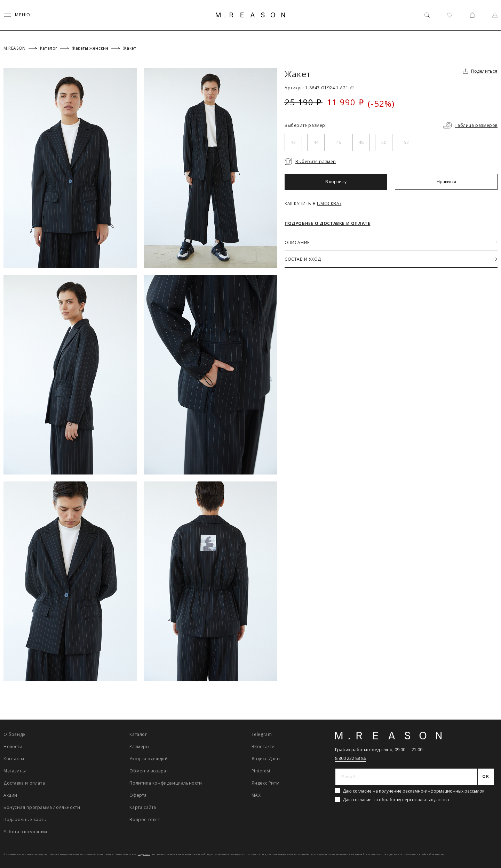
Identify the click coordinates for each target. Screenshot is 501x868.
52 (406, 142)
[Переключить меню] (17, 15)
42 (293, 142)
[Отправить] (486, 777)
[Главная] (250, 15)
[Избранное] (450, 15)
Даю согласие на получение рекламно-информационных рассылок (413, 791)
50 (384, 142)
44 (316, 142)
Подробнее (144, 854)
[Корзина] (472, 15)
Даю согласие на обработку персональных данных (396, 800)
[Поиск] (427, 15)
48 (361, 142)
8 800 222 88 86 (351, 758)
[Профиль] (495, 15)
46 (339, 142)
